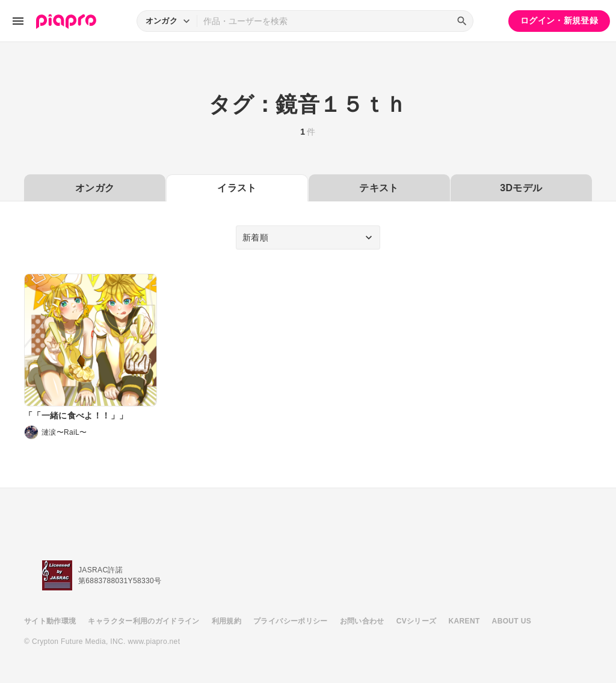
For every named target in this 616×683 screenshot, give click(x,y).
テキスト (379, 188)
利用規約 (226, 621)
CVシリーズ (417, 621)
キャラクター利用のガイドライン (143, 621)
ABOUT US (512, 621)
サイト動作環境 (50, 621)
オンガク (95, 188)
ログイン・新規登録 (559, 20)
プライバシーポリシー (291, 621)
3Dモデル (521, 188)
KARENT (464, 621)
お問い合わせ (362, 621)
